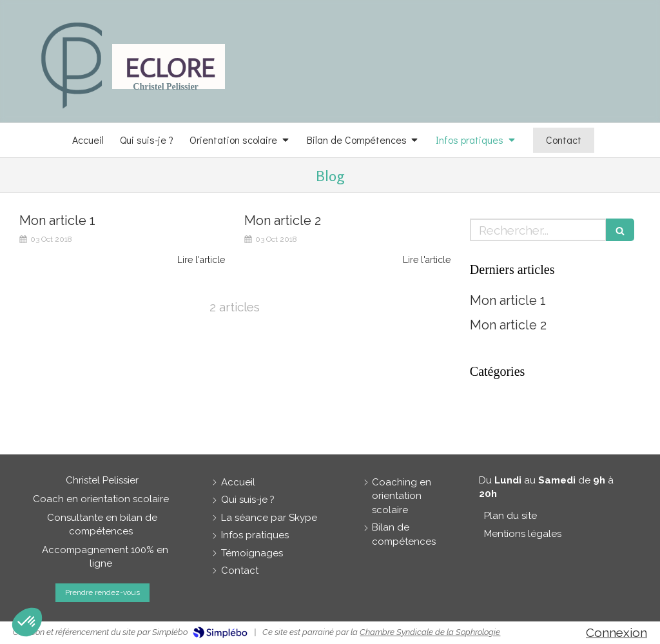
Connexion (616, 632)
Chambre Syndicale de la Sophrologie (430, 632)
